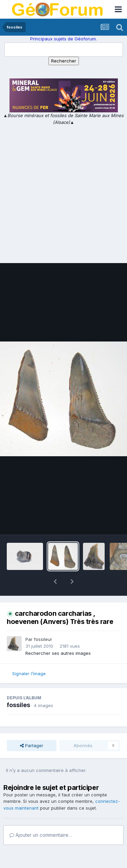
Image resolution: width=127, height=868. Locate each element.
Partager (32, 728)
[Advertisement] (63, 193)
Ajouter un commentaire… (41, 817)
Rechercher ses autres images (58, 635)
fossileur (43, 622)
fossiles (18, 687)
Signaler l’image (29, 656)
